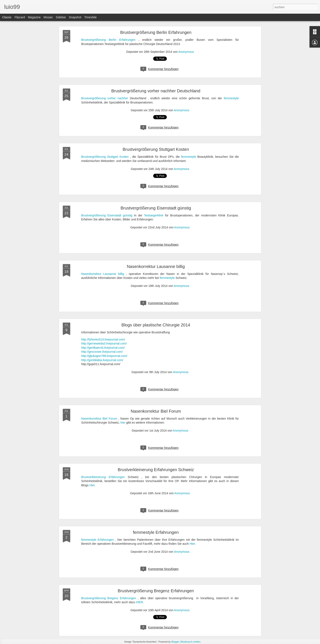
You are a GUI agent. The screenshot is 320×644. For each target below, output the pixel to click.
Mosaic (48, 17)
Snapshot (75, 17)
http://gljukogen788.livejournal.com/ (104, 356)
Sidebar (61, 17)
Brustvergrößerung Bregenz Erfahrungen (156, 591)
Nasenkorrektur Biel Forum (156, 411)
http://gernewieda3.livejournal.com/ (104, 343)
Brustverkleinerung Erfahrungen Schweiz (156, 470)
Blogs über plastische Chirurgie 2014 (156, 325)
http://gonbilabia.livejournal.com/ (102, 360)
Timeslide (90, 17)
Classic (7, 17)
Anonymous (186, 52)
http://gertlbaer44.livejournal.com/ (103, 348)
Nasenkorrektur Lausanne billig (156, 266)
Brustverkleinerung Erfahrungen (103, 477)
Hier (92, 485)
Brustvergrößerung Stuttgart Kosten (156, 149)
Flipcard (20, 17)
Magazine (34, 17)
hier (123, 423)
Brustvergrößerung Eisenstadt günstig (156, 208)
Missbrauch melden (190, 642)
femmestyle (231, 98)
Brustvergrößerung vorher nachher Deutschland (156, 91)
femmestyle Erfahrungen (156, 532)
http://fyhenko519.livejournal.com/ (103, 339)
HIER (139, 602)
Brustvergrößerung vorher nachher (105, 98)
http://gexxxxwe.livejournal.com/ (102, 352)
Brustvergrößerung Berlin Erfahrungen (156, 32)
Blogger (175, 642)
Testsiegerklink (154, 215)
